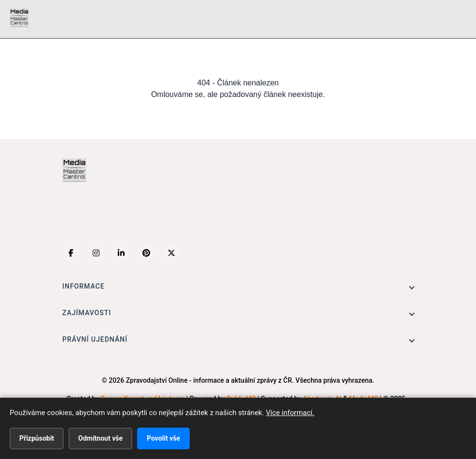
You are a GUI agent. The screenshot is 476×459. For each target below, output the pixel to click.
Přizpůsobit (37, 438)
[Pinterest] (146, 253)
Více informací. (290, 413)
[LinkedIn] (121, 253)
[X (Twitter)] (171, 253)
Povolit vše (163, 438)
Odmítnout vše (100, 438)
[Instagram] (96, 253)
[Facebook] (71, 253)
